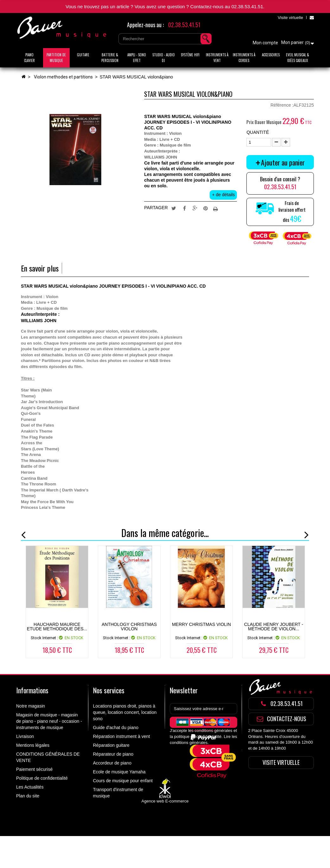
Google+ (195, 208)
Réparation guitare (111, 745)
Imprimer (216, 208)
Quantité (258, 132)
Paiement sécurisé (34, 769)
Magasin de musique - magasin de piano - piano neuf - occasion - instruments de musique (49, 721)
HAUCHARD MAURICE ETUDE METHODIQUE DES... (57, 627)
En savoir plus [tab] (40, 268)
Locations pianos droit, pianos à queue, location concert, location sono (125, 712)
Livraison (25, 736)
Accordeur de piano (112, 763)
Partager (184, 208)
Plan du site (28, 796)
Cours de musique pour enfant (123, 781)
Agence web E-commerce (165, 833)
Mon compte (265, 43)
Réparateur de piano (113, 754)
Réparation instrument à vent (122, 736)
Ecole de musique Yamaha (119, 772)
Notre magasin (31, 706)
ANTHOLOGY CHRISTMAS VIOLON (129, 627)
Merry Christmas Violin (201, 624)
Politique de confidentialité (42, 778)
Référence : (282, 105)
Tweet (174, 208)
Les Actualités (30, 787)
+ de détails (223, 195)
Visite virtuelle (290, 18)
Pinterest (206, 208)
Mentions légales (33, 745)
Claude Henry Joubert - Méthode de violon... (274, 627)
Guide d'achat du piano (116, 727)
